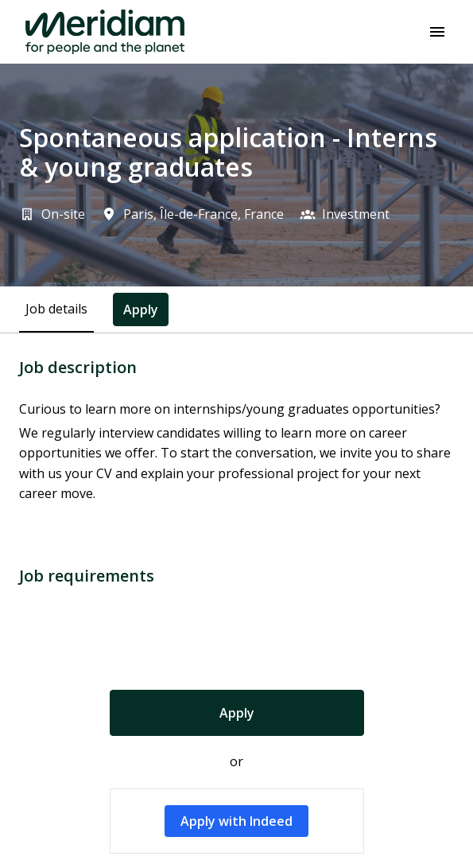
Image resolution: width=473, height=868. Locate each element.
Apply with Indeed (236, 821)
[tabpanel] (236, 606)
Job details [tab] (56, 309)
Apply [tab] (141, 309)
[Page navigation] (437, 32)
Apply (237, 713)
